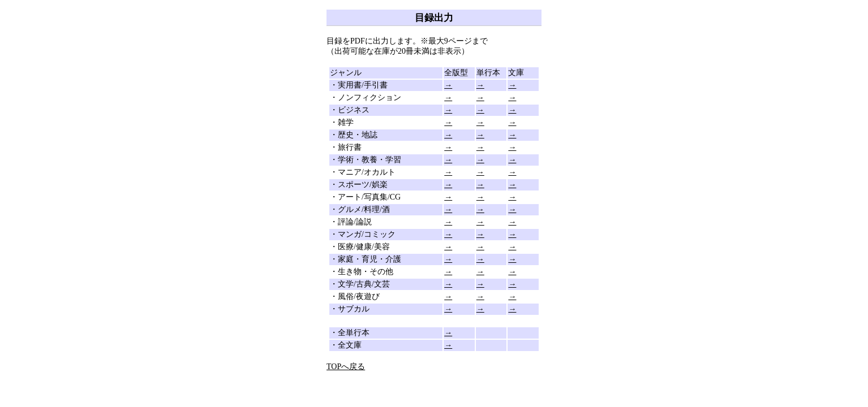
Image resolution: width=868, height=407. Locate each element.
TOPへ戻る (346, 367)
